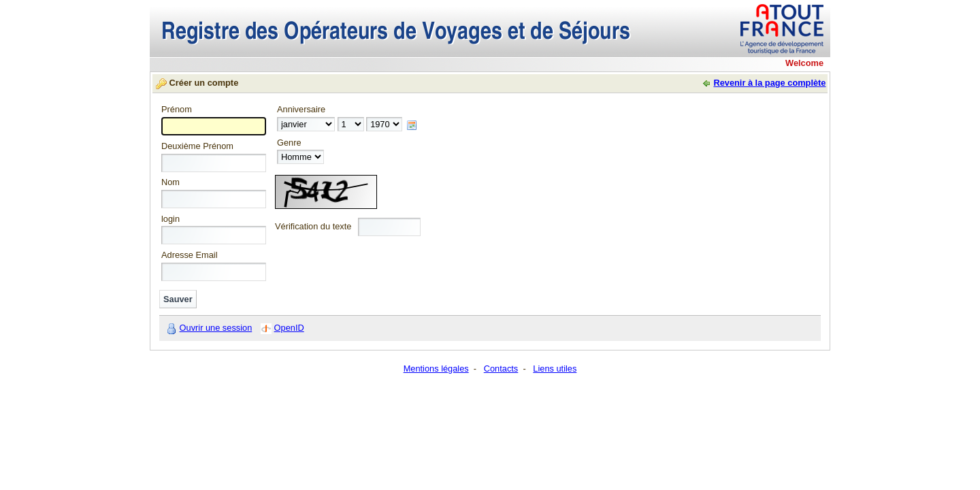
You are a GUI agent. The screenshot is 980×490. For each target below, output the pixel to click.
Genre (289, 143)
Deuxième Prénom (197, 147)
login (170, 219)
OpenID (289, 328)
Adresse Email (190, 256)
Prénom (177, 110)
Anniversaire (301, 110)
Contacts (501, 369)
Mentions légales (436, 369)
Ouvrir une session (216, 328)
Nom (170, 183)
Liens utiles (555, 369)
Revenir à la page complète (769, 83)
